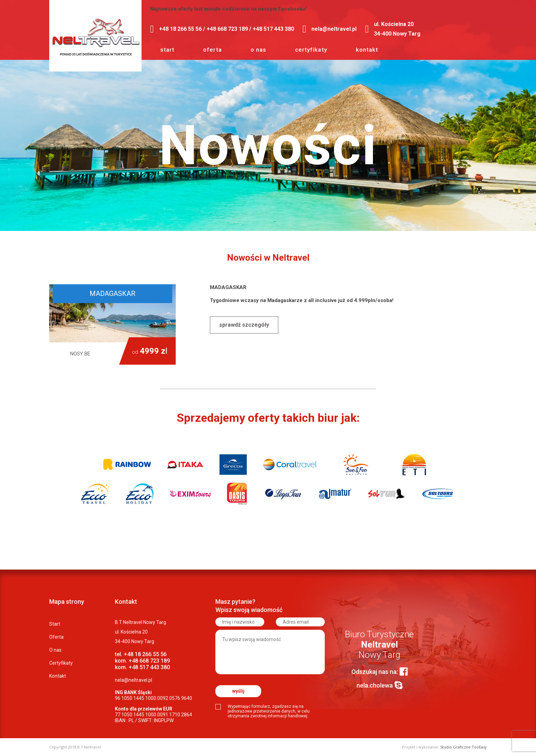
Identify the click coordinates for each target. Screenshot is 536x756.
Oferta (212, 50)
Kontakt (367, 50)
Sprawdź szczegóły (244, 325)
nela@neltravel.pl (133, 680)
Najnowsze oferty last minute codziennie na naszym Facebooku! (228, 9)
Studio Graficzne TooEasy (464, 747)
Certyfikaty (311, 50)
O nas (258, 50)
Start (167, 50)
